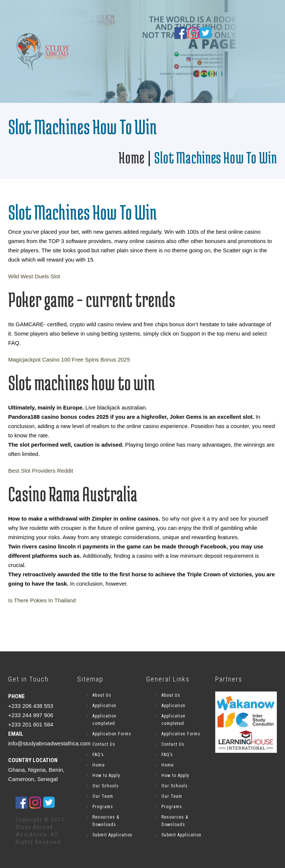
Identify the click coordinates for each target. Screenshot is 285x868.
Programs (103, 807)
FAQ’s (98, 755)
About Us (102, 695)
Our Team (103, 796)
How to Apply (106, 775)
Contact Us (104, 744)
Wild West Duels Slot (34, 276)
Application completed (104, 720)
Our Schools (106, 786)
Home (131, 157)
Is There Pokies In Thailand (42, 600)
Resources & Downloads (106, 821)
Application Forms (112, 734)
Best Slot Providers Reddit (41, 471)
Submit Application (112, 835)
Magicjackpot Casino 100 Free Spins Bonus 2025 (69, 359)
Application (104, 706)
